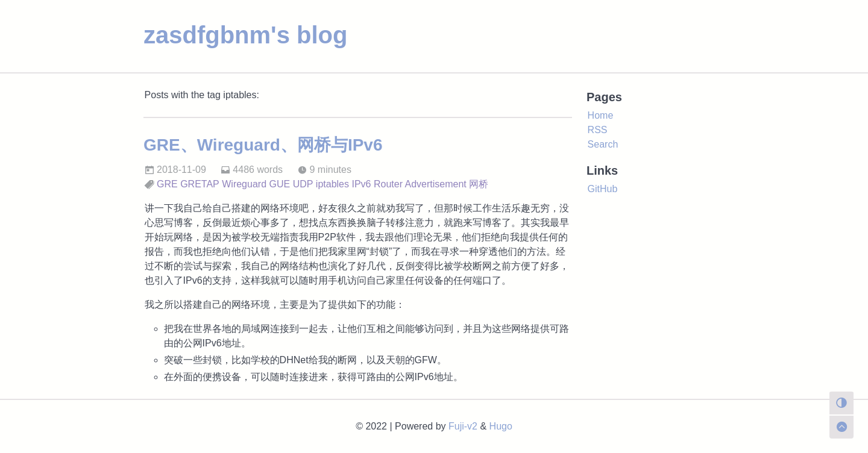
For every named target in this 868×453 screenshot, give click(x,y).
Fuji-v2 (463, 426)
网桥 (479, 184)
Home (601, 115)
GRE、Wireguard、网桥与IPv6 (263, 145)
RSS (598, 130)
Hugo (501, 426)
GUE (280, 184)
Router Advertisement (420, 184)
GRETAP (200, 184)
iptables (332, 184)
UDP (303, 184)
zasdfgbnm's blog (245, 35)
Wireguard (244, 184)
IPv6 (361, 184)
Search (603, 144)
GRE (167, 184)
